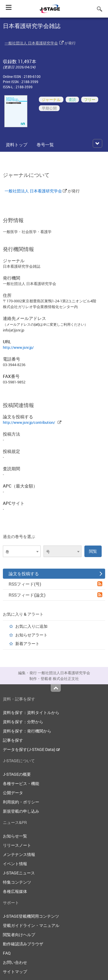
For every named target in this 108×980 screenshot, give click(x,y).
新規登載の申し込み (21, 811)
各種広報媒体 (15, 891)
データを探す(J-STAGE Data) (31, 749)
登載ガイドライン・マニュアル (31, 925)
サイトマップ (15, 971)
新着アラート (27, 643)
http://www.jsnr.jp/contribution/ (29, 422)
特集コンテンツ (17, 882)
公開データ (13, 793)
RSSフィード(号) (55, 584)
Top (56, 688)
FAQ (7, 953)
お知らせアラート (31, 635)
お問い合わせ (15, 962)
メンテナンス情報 (19, 854)
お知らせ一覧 (15, 836)
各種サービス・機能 (21, 783)
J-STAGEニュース (19, 873)
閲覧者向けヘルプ (19, 935)
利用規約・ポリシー (21, 802)
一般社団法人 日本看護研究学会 (31, 43)
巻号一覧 (45, 145)
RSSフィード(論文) (55, 595)
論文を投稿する (55, 574)
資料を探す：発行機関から (27, 731)
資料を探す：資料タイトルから (31, 712)
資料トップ (17, 145)
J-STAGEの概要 (17, 774)
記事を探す (13, 740)
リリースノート (17, 845)
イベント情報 (15, 864)
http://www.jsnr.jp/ (18, 347)
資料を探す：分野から (23, 722)
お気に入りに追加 (31, 626)
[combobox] (22, 551)
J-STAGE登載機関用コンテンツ (31, 916)
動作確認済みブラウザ (23, 944)
